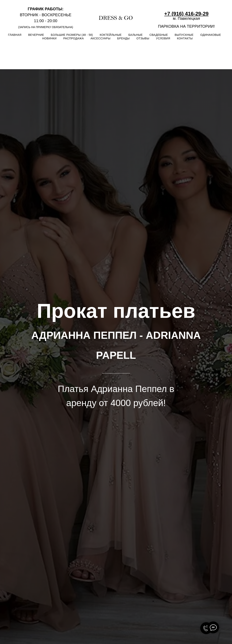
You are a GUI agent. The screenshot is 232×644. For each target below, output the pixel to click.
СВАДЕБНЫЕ (159, 35)
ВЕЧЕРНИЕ (36, 35)
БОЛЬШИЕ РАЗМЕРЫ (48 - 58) (72, 35)
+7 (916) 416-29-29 (186, 14)
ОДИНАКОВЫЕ (211, 35)
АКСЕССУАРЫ (101, 38)
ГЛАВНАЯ (15, 35)
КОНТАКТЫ (185, 38)
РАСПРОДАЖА (73, 38)
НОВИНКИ (49, 38)
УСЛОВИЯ (163, 38)
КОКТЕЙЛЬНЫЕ (111, 35)
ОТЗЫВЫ (143, 38)
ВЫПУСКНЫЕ (184, 35)
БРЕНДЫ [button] (123, 38)
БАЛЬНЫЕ (135, 35)
